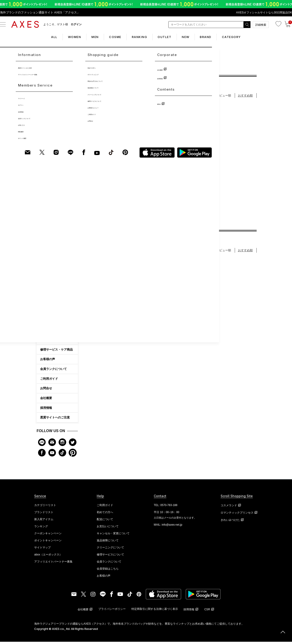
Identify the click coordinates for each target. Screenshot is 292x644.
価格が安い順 (144, 98)
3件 (127, 206)
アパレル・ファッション (55, 261)
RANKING (140, 37)
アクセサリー (48, 234)
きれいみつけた (230, 522)
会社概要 (46, 400)
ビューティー (48, 307)
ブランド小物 (48, 243)
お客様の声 (48, 361)
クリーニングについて (110, 550)
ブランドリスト (44, 514)
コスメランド (229, 508)
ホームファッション (52, 270)
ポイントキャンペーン (48, 543)
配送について (105, 522)
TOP (92, 69)
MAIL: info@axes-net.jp (168, 527)
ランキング (41, 529)
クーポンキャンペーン (48, 536)
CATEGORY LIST (57, 316)
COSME (112, 37)
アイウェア (47, 280)
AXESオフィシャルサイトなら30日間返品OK (262, 12)
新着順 (189, 98)
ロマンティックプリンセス (237, 515)
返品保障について (108, 543)
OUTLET (168, 37)
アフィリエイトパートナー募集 (53, 564)
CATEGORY (245, 37)
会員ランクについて (53, 371)
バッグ (44, 207)
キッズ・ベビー (50, 298)
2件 (185, 215)
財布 (43, 216)
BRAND (216, 37)
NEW (193, 37)
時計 (43, 225)
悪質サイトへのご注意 (55, 420)
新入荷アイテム (44, 522)
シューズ (46, 289)
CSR (207, 612)
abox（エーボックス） (48, 557)
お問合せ (46, 391)
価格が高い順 (169, 98)
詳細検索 (261, 25)
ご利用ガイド (49, 381)
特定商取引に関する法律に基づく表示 (155, 611)
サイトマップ (42, 550)
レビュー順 (224, 98)
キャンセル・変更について (113, 536)
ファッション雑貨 (51, 252)
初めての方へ (49, 342)
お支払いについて (108, 529)
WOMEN (64, 37)
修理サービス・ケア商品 (56, 352)
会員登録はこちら (108, 571)
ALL (41, 37)
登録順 (205, 98)
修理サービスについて (110, 557)
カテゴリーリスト (45, 507)
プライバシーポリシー (112, 611)
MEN (88, 37)
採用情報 (46, 410)
